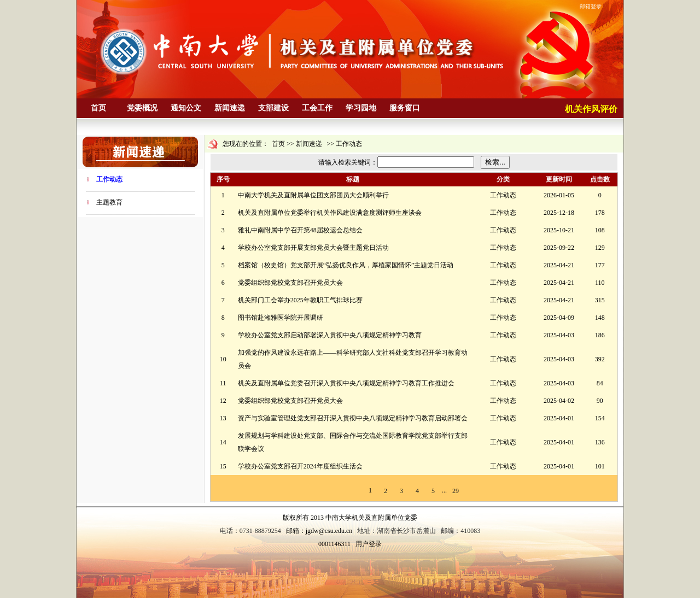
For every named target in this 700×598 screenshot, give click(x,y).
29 (456, 491)
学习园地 (361, 108)
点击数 (600, 179)
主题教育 (109, 202)
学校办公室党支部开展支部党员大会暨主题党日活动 (313, 248)
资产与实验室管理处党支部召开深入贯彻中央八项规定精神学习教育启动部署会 (353, 418)
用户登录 (369, 544)
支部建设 (273, 108)
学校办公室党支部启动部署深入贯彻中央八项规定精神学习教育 (330, 335)
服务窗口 (405, 108)
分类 (503, 179)
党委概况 (142, 108)
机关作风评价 (591, 109)
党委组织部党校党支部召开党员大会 (290, 283)
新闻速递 (230, 108)
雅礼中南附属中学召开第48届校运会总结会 (300, 230)
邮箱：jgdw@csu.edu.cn (319, 531)
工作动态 (109, 179)
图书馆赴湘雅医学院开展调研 (281, 318)
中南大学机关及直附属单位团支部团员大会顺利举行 (313, 195)
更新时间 (559, 179)
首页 (98, 108)
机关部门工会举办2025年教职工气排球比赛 (300, 300)
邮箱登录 (591, 6)
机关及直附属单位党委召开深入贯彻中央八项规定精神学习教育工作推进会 (346, 383)
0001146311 (334, 544)
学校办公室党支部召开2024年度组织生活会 (300, 466)
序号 (223, 179)
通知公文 (186, 108)
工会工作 (317, 108)
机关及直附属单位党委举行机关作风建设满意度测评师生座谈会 (330, 213)
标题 (353, 179)
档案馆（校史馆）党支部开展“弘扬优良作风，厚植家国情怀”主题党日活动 (346, 265)
